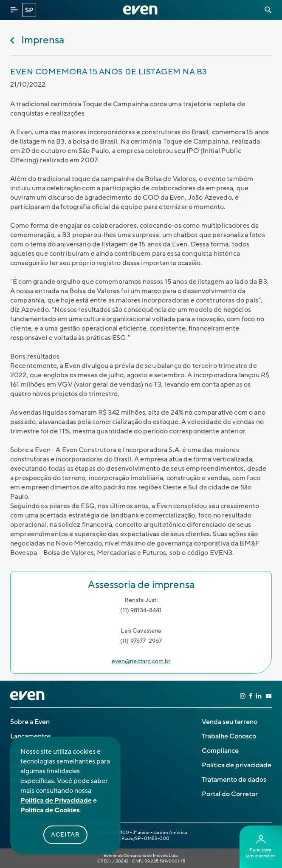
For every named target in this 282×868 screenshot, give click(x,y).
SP (29, 10)
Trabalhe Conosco (229, 736)
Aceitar (66, 835)
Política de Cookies (50, 810)
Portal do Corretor (230, 794)
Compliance (220, 751)
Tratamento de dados (234, 780)
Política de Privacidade (56, 800)
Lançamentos (31, 736)
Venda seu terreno (230, 722)
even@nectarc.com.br (141, 662)
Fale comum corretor (261, 847)
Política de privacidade (237, 765)
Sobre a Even (30, 722)
